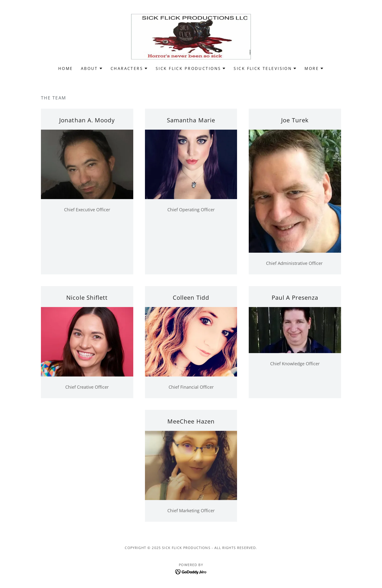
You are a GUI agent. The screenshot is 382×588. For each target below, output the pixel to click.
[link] (191, 36)
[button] (92, 68)
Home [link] (66, 68)
